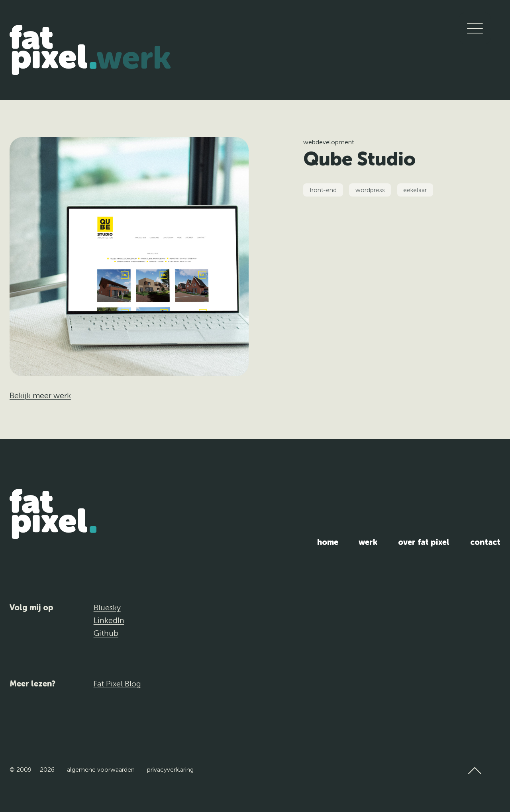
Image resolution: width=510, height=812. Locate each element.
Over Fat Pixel (424, 542)
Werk (134, 58)
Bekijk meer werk (40, 395)
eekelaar (415, 190)
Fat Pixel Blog (117, 684)
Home (328, 542)
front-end (323, 190)
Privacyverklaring (170, 770)
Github (106, 633)
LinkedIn (109, 620)
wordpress (370, 190)
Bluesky (107, 608)
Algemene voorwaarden (101, 770)
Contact (485, 542)
